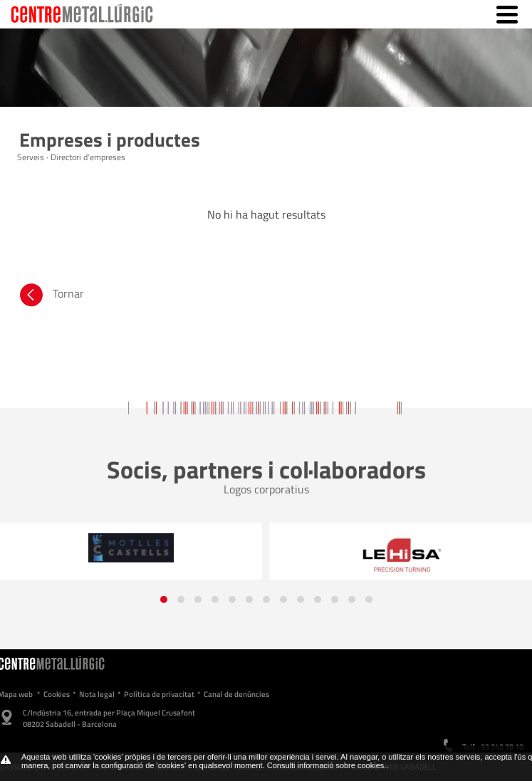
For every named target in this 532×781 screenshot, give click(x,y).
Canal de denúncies (236, 694)
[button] (164, 599)
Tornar (51, 297)
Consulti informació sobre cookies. (327, 765)
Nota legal (97, 694)
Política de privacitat (159, 694)
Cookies (57, 694)
